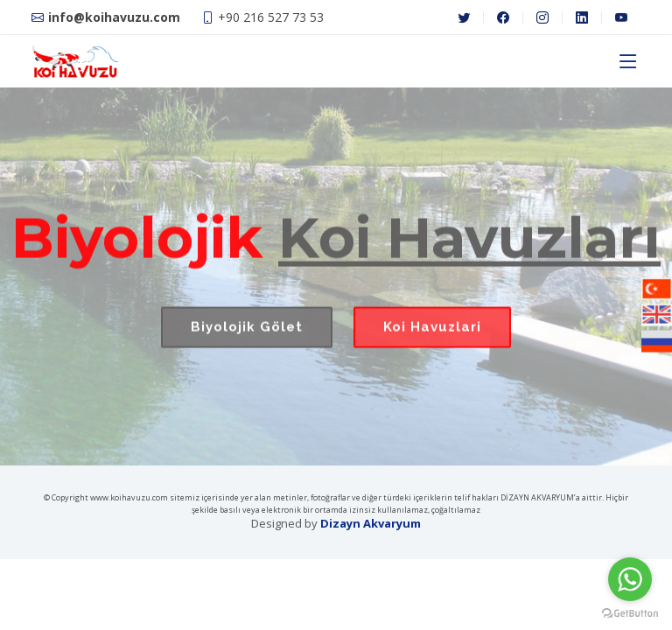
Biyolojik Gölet (247, 336)
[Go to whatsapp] (630, 579)
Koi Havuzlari (432, 336)
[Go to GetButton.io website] (630, 612)
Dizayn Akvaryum (371, 523)
